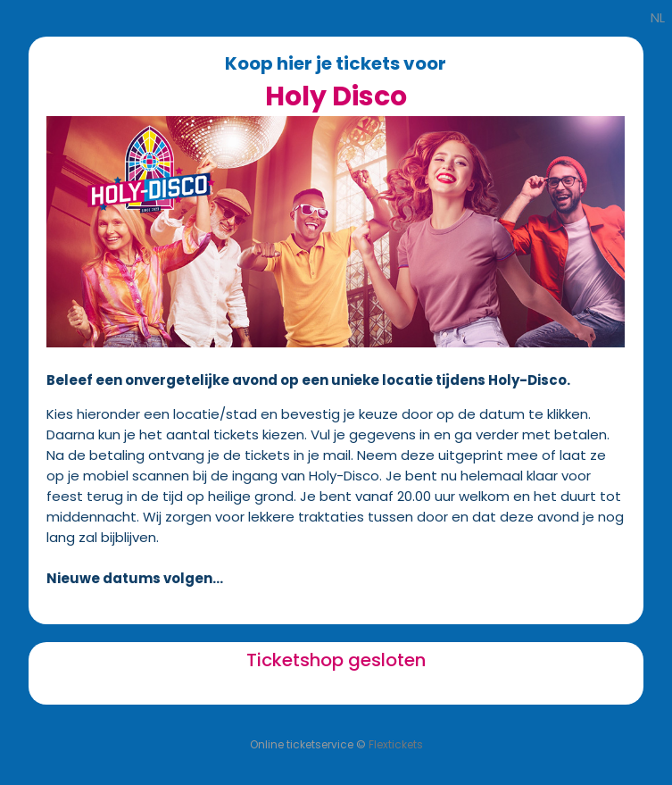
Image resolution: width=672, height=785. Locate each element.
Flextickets (396, 744)
